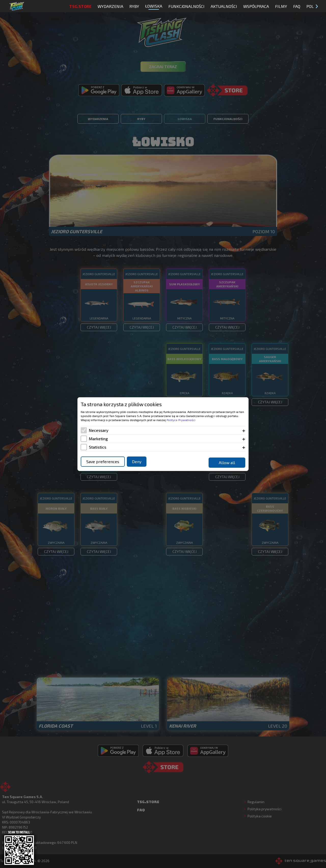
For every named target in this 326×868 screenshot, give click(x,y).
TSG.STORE (80, 6)
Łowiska (154, 7)
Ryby (134, 6)
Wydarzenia (110, 6)
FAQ (297, 6)
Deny (137, 461)
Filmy (281, 6)
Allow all (227, 462)
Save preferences (103, 461)
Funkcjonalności (186, 6)
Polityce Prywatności (181, 420)
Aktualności (224, 6)
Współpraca (256, 6)
